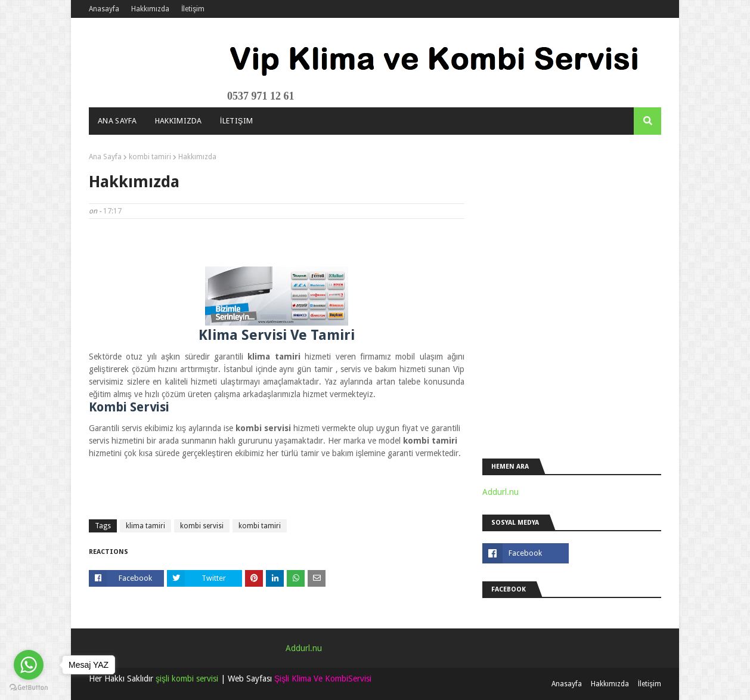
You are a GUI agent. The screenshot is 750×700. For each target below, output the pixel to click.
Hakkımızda (150, 9)
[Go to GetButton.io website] (29, 688)
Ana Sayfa (105, 157)
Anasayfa (104, 9)
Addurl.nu (500, 492)
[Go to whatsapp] (29, 665)
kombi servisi (202, 526)
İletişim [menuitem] (237, 121)
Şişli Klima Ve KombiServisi (323, 679)
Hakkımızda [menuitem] (179, 121)
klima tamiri (145, 526)
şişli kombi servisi (187, 679)
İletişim (193, 9)
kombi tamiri (150, 157)
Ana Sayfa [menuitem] (117, 121)
